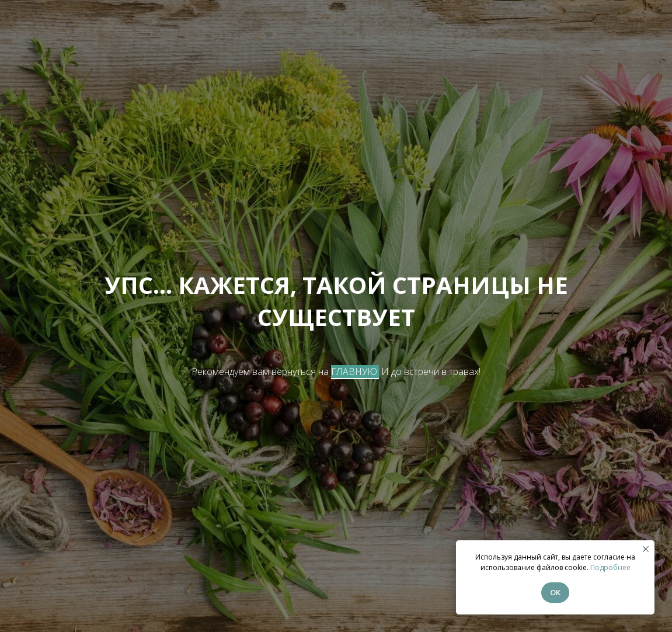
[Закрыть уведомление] (646, 549)
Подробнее (610, 567)
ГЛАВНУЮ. (355, 371)
